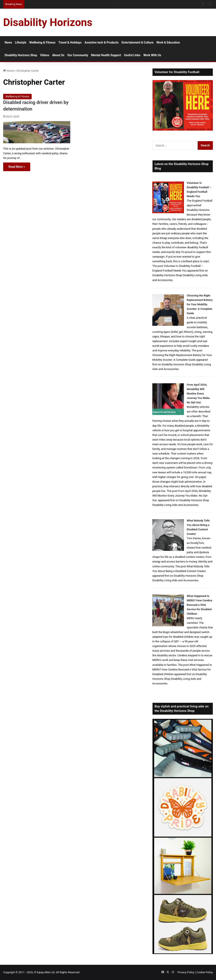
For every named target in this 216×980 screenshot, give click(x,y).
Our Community (78, 55)
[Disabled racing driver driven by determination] (37, 132)
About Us (58, 55)
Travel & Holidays (70, 42)
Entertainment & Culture (138, 42)
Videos (45, 55)
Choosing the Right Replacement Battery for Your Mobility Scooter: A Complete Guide (200, 304)
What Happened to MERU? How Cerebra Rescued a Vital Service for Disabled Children (199, 605)
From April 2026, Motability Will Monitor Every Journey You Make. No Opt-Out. (198, 394)
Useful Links (132, 55)
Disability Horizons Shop (21, 55)
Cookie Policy (205, 972)
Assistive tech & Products (102, 42)
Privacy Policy (186, 972)
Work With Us (152, 55)
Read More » (17, 167)
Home (8, 71)
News (8, 42)
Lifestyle (21, 42)
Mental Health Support (106, 55)
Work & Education (168, 42)
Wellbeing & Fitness (42, 42)
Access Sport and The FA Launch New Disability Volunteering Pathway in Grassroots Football (79, 4)
